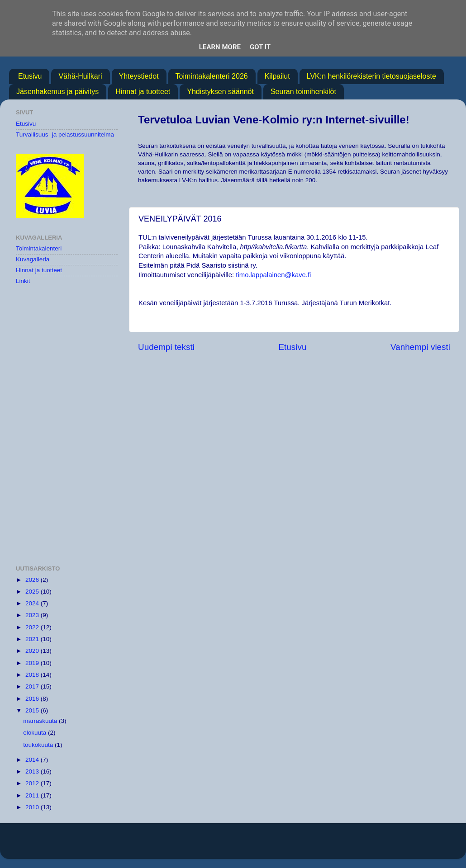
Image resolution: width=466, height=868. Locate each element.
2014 (33, 760)
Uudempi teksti (166, 347)
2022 (33, 627)
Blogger (334, 845)
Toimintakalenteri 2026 (212, 76)
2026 (33, 580)
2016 (33, 699)
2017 (33, 686)
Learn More (220, 47)
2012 (33, 783)
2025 (33, 592)
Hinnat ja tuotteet (143, 92)
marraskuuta (41, 721)
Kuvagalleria (33, 259)
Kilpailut (277, 76)
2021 (33, 639)
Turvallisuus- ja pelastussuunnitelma (65, 134)
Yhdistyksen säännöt (220, 92)
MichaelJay (262, 845)
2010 (33, 807)
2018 (33, 675)
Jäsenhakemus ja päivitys (57, 92)
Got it (260, 47)
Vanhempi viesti (420, 347)
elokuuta (36, 733)
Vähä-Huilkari (80, 76)
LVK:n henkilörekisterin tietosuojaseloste (371, 76)
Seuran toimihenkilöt (303, 92)
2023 (33, 615)
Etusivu (30, 76)
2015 (33, 710)
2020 (33, 651)
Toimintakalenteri (39, 248)
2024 (33, 603)
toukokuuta (39, 745)
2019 (33, 663)
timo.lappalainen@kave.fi (273, 275)
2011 (33, 795)
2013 (33, 771)
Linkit (23, 281)
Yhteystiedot (139, 76)
